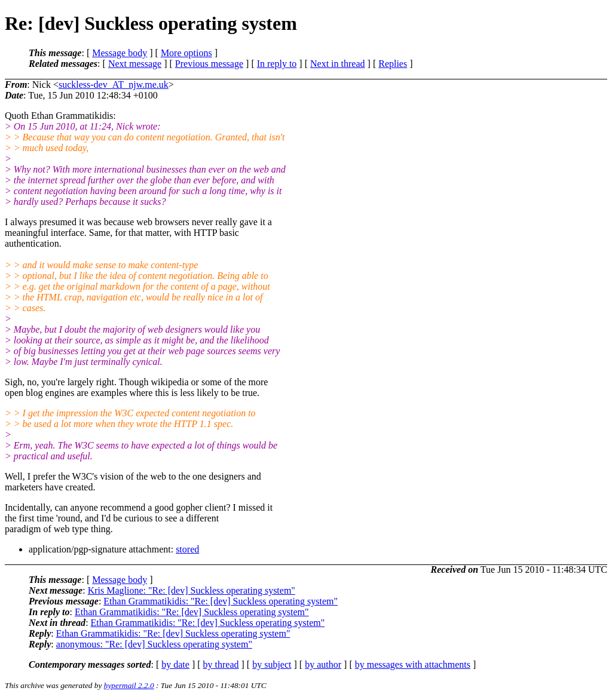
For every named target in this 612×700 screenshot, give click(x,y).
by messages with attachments (413, 664)
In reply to (277, 64)
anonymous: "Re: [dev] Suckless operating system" (154, 644)
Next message (135, 64)
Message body (120, 53)
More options (186, 53)
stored (187, 549)
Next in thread (338, 64)
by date (175, 664)
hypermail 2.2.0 (129, 685)
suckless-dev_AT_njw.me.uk (114, 85)
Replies (393, 64)
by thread (221, 664)
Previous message (209, 64)
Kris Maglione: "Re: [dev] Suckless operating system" (192, 590)
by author (323, 664)
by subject (272, 664)
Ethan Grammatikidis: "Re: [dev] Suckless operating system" (221, 601)
